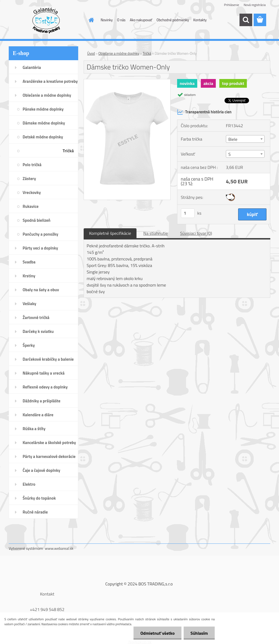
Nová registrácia (255, 5)
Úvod (91, 53)
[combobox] (245, 139)
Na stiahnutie (156, 233)
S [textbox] (230, 154)
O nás (121, 20)
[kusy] (188, 213)
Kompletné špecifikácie (110, 233)
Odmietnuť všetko (157, 633)
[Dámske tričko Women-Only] (127, 81)
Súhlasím (199, 633)
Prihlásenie (231, 5)
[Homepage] (90, 20)
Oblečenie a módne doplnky (119, 53)
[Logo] (46, 20)
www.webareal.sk (59, 548)
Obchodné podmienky (173, 20)
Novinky (107, 20)
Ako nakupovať (141, 20)
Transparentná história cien (204, 112)
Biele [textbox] (233, 139)
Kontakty (200, 20)
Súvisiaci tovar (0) (196, 233)
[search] (246, 20)
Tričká (147, 53)
